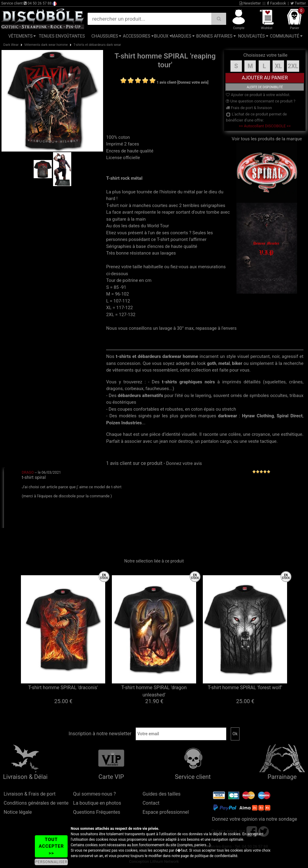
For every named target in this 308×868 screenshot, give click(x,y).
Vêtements (20, 36)
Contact (151, 803)
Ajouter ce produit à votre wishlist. (258, 95)
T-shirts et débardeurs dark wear (97, 45)
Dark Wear (11, 45)
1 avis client (166, 82)
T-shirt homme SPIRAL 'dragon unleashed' (154, 691)
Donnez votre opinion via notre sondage (254, 819)
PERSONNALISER (51, 862)
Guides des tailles (161, 794)
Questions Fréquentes (97, 812)
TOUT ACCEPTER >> (51, 846)
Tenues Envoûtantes (62, 36)
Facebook (276, 3)
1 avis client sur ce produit (134, 463)
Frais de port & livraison (249, 108)
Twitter (298, 3)
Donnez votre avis (184, 463)
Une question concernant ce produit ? (261, 101)
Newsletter (250, 3)
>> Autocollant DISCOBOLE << (265, 126)
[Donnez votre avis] (193, 82)
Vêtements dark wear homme (46, 45)
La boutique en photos (97, 803)
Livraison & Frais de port (30, 794)
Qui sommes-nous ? (94, 794)
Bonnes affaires (214, 36)
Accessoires (136, 36)
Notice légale (18, 812)
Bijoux (161, 36)
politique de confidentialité (216, 856)
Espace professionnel (166, 812)
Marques (181, 36)
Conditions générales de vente (36, 803)
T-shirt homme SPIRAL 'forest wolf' (245, 688)
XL (279, 66)
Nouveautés (251, 36)
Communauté (285, 36)
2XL (293, 66)
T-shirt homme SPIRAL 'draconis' (63, 688)
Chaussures (105, 36)
